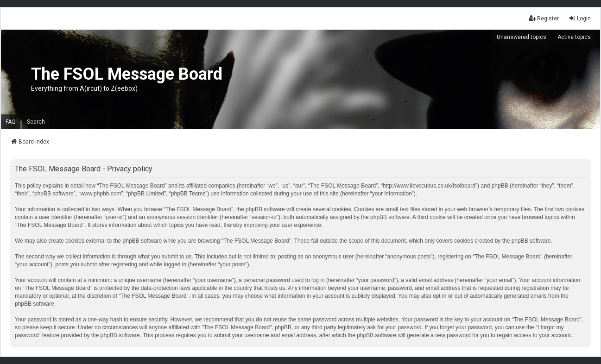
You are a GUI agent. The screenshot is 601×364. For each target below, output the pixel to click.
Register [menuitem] (544, 18)
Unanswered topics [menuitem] (522, 37)
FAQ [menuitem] (11, 122)
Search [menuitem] (36, 122)
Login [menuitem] (580, 18)
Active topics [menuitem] (574, 37)
